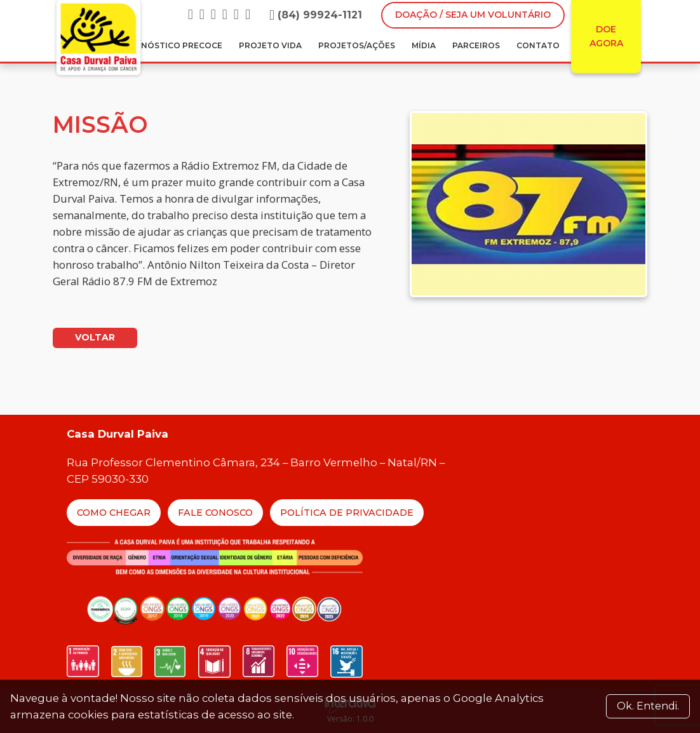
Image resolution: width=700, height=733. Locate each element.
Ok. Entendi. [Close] (648, 706)
